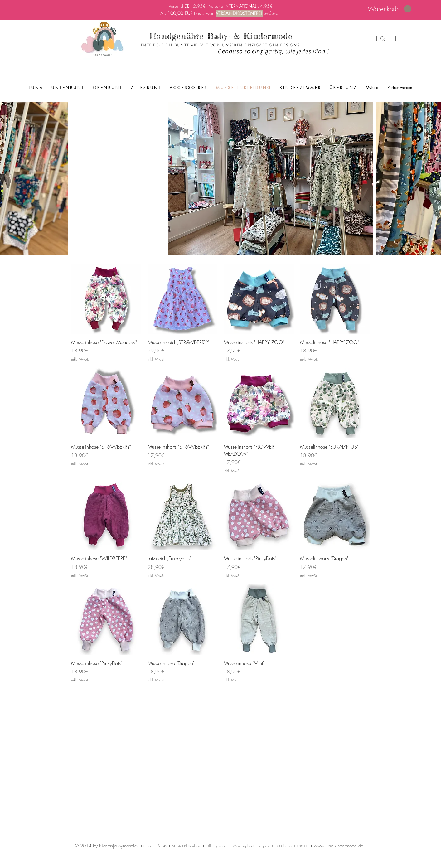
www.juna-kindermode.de (339, 846)
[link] (390, 9)
